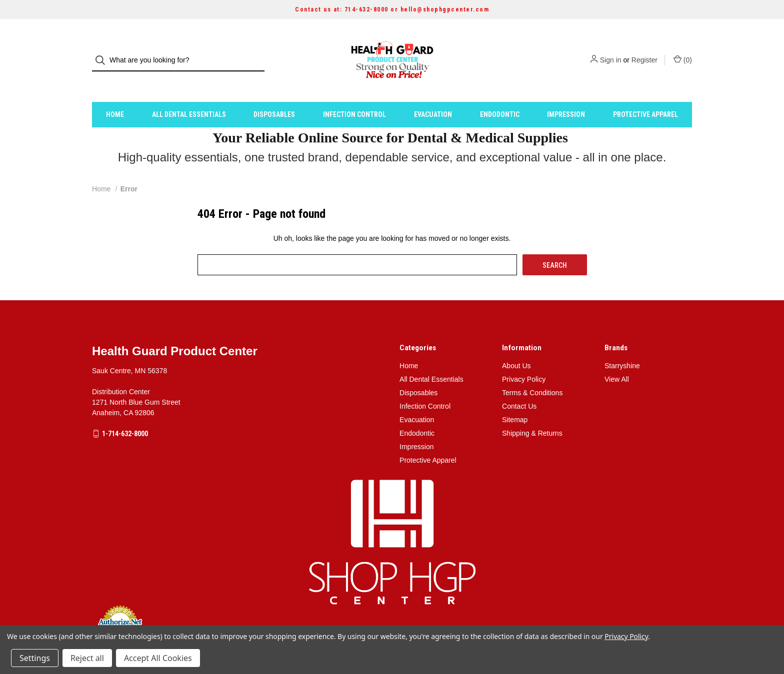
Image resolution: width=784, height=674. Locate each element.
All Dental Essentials (189, 96)
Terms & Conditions (532, 375)
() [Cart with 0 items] (683, 51)
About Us (516, 348)
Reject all (87, 658)
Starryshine (622, 348)
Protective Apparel (645, 96)
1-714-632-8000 (125, 416)
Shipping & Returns (532, 415)
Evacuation (433, 96)
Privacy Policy (524, 361)
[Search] (103, 52)
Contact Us (519, 388)
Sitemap (515, 402)
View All (617, 361)
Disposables (274, 96)
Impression (566, 96)
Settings (35, 658)
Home (115, 96)
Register (644, 51)
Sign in (611, 51)
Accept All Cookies (158, 658)
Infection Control (354, 96)
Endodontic (500, 96)
